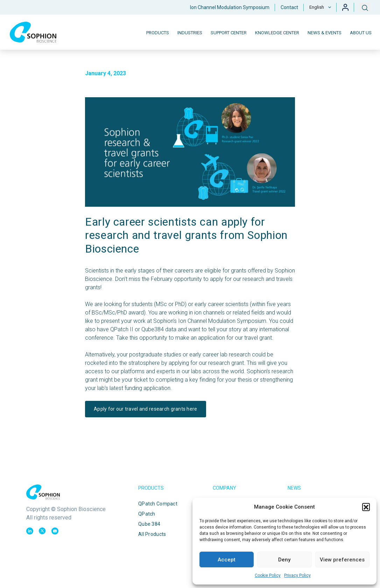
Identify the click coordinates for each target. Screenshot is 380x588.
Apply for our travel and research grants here (146, 409)
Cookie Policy (268, 575)
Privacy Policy (297, 575)
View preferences (342, 560)
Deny (284, 560)
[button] (366, 507)
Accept (227, 560)
